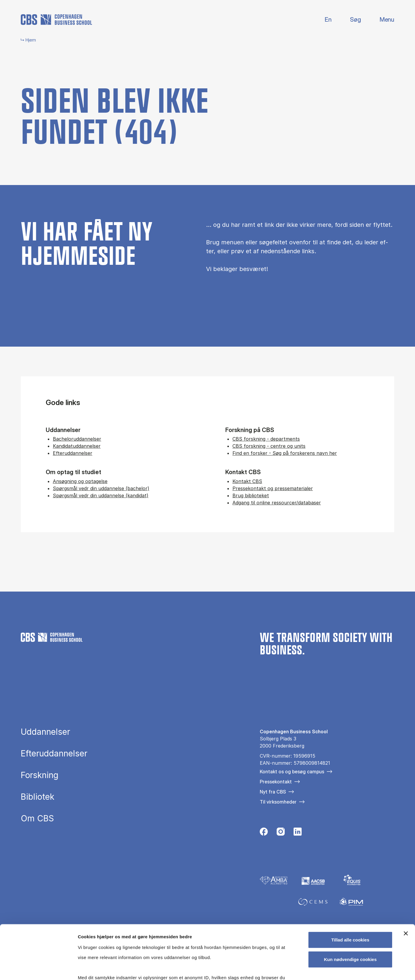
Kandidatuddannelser (77, 446)
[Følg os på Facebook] (264, 833)
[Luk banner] (406, 883)
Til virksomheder (278, 802)
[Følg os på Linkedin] (298, 833)
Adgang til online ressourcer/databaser (277, 503)
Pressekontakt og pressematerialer (273, 488)
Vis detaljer (309, 968)
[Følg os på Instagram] (281, 833)
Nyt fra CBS (273, 792)
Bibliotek (38, 797)
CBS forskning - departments (266, 439)
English (323, 20)
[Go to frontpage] (56, 20)
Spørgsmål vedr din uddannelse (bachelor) (101, 488)
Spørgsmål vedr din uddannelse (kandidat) (101, 495)
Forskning (40, 775)
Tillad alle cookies (350, 889)
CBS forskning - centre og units (269, 446)
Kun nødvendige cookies (350, 909)
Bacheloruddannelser (77, 439)
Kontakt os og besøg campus (292, 772)
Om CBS (37, 819)
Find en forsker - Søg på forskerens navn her (285, 453)
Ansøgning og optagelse (80, 481)
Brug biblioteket (251, 495)
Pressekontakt (276, 782)
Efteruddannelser (73, 453)
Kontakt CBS (247, 481)
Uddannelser (45, 732)
